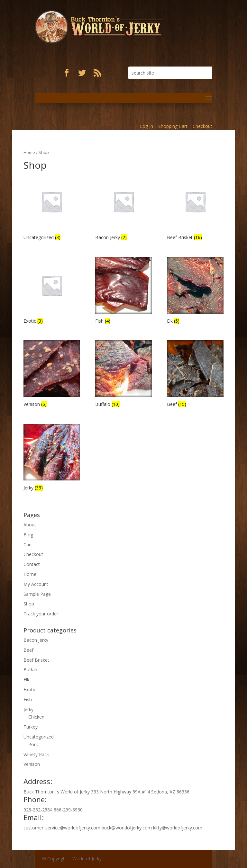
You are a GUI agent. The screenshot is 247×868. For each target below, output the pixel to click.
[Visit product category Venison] (52, 375)
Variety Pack (36, 754)
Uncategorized (39, 737)
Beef (28, 650)
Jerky (28, 709)
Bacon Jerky (36, 640)
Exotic (30, 689)
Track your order (41, 614)
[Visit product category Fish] (123, 291)
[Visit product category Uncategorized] (52, 207)
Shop (29, 604)
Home (29, 152)
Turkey (31, 727)
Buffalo (31, 670)
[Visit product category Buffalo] (123, 375)
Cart (28, 545)
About (30, 525)
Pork (33, 744)
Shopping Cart (173, 126)
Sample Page (37, 594)
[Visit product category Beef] (195, 375)
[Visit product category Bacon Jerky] (123, 207)
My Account (36, 584)
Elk (26, 680)
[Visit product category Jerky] (52, 458)
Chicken (36, 717)
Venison (32, 764)
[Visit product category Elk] (195, 291)
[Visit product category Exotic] (52, 291)
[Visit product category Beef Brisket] (195, 207)
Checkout (202, 126)
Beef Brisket (36, 660)
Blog (28, 535)
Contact (32, 564)
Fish (28, 699)
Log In (146, 126)
